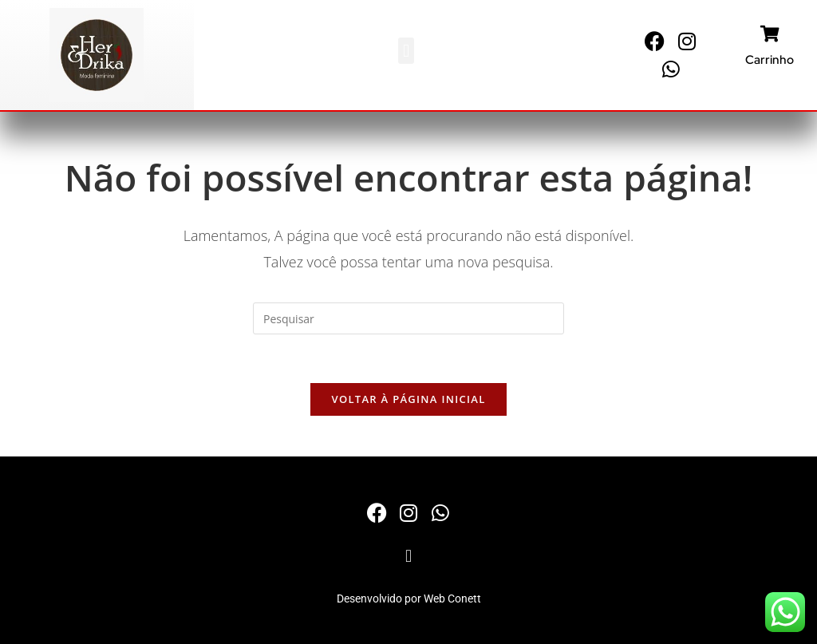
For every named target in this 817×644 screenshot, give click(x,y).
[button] (406, 51)
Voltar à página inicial (408, 399)
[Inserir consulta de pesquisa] (408, 318)
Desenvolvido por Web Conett (409, 599)
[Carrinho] (770, 34)
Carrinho (770, 60)
